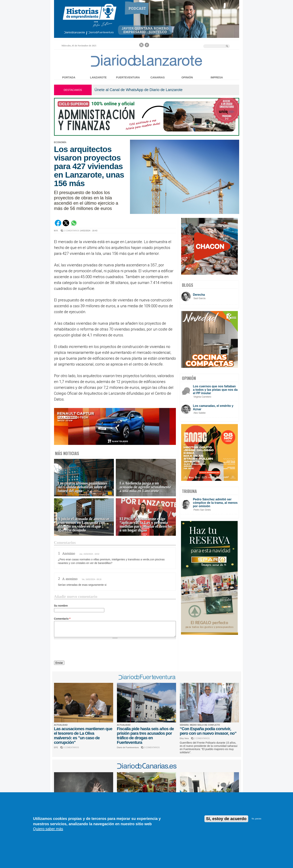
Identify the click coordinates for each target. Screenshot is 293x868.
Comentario (62, 619)
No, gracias (256, 819)
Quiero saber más (48, 829)
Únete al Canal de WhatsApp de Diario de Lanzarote (138, 90)
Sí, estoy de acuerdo (226, 819)
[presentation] (83, 650)
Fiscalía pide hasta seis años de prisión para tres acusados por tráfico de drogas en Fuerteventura (145, 736)
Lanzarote (98, 77)
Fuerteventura (128, 77)
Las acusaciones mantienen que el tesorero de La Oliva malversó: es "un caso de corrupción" (83, 736)
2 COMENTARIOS (72, 231)
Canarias (157, 77)
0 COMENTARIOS (71, 748)
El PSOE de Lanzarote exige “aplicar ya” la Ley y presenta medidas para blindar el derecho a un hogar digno (146, 524)
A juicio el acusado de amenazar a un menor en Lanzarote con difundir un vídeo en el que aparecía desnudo (84, 524)
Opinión (187, 77)
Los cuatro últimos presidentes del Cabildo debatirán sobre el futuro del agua (82, 487)
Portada (69, 77)
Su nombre (61, 606)
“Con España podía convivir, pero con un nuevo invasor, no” (208, 731)
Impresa (217, 77)
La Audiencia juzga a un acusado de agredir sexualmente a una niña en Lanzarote (145, 487)
